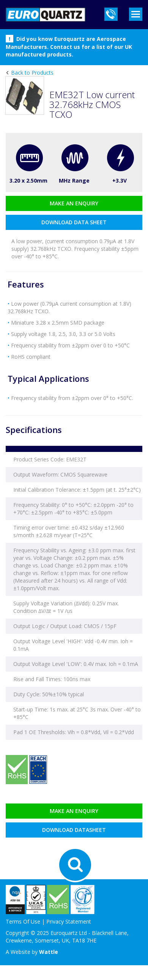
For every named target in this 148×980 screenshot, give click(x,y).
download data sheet (74, 222)
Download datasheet (74, 830)
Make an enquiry (74, 203)
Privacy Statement (69, 921)
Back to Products (31, 73)
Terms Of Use (23, 921)
